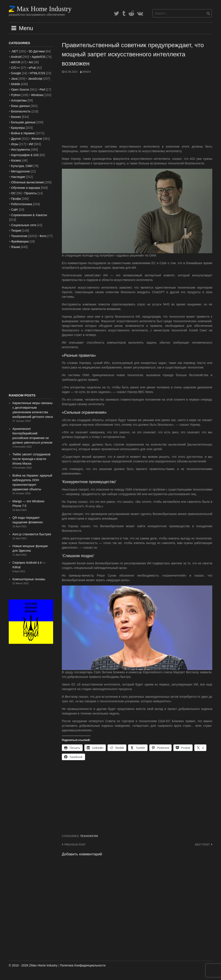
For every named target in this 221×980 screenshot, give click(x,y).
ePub (32, 68)
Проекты (31, 193)
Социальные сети (24, 225)
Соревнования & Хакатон (29, 215)
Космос (16, 160)
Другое (16, 139)
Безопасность (21, 111)
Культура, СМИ (22, 166)
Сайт (15, 210)
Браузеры (18, 128)
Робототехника (22, 204)
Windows (37, 95)
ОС (13, 193)
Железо (37, 139)
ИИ (31, 144)
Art (31, 62)
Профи (16, 199)
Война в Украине (23, 133)
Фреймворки (20, 241)
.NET (15, 51)
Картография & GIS (25, 155)
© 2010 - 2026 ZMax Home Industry (33, 965)
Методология (20, 171)
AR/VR (16, 62)
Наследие (18, 177)
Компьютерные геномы (29, 579)
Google (16, 73)
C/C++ (16, 68)
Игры (15, 144)
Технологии (89, 836)
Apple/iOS (39, 57)
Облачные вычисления (27, 182)
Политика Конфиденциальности (83, 965)
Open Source (20, 90)
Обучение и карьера (26, 188)
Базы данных (21, 106)
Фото (43, 236)
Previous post (75, 845)
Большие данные (23, 122)
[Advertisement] (137, 109)
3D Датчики (37, 51)
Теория (16, 231)
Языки (16, 247)
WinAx (87, 72)
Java (14, 79)
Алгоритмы (19, 100)
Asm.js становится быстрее (32, 534)
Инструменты (21, 150)
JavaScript (35, 79)
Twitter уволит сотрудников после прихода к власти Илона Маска (31, 459)
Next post (202, 845)
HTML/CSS (37, 73)
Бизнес (16, 117)
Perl (42, 90)
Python (16, 95)
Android (16, 57)
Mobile (16, 84)
